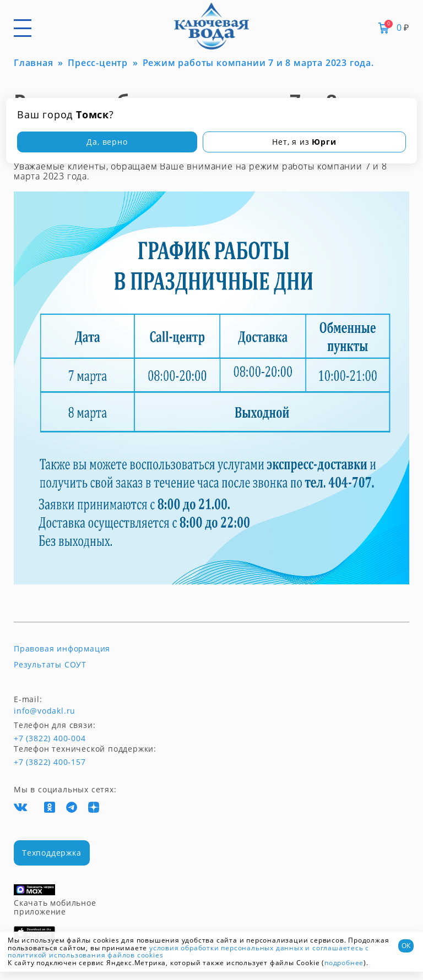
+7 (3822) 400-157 (50, 762)
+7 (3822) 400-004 (34, 738)
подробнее (344, 963)
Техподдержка (52, 853)
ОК (406, 946)
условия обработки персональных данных (226, 948)
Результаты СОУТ (50, 665)
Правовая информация (62, 649)
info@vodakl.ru (45, 711)
